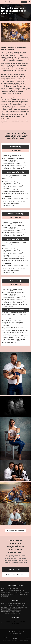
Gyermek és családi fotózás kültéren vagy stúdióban (13, 590)
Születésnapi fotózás (6, 592)
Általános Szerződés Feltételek (19, 632)
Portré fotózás (25, 592)
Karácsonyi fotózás (16, 592)
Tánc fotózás (4, 605)
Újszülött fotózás (14, 589)
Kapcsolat (24, 2)
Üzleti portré (4, 594)
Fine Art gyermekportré (13, 594)
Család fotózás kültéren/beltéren (19, 607)
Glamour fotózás (23, 594)
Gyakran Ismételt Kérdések (15, 575)
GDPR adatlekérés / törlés (15, 633)
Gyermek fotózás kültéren (7, 613)
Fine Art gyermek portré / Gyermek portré (11, 611)
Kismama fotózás (5, 589)
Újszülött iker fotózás (6, 607)
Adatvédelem (8, 632)
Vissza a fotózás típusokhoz (15, 530)
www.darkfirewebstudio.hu (21, 640)
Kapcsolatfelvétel (16, 570)
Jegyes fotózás (5, 596)
